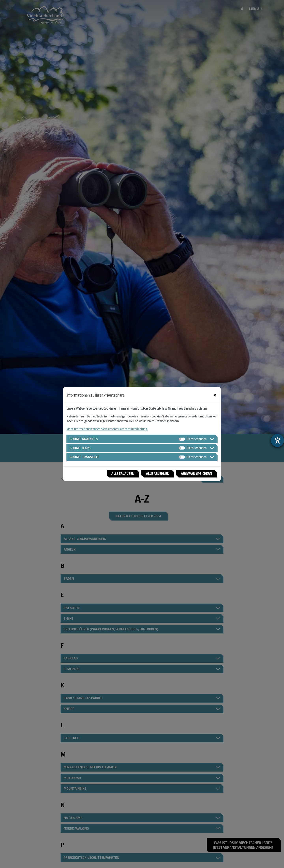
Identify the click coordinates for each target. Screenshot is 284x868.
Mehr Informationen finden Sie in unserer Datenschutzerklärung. (107, 429)
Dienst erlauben (197, 439)
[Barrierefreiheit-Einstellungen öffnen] (277, 440)
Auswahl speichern (196, 474)
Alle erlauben (120, 474)
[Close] (215, 395)
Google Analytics (84, 439)
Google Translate (85, 457)
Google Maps (80, 448)
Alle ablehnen (156, 474)
